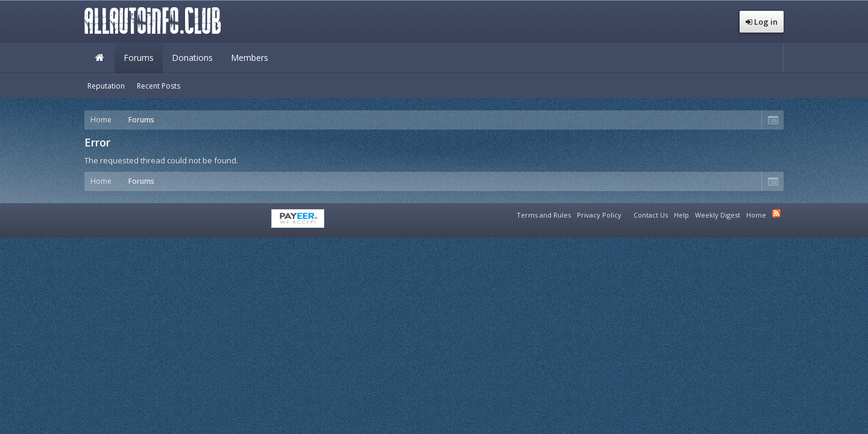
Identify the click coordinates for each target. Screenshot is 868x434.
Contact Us (651, 215)
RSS (776, 213)
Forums (139, 58)
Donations (192, 58)
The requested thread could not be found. (161, 160)
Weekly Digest (718, 215)
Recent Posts (159, 86)
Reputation (106, 86)
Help (681, 215)
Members (250, 58)
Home (99, 58)
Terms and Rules (544, 215)
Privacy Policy (599, 215)
